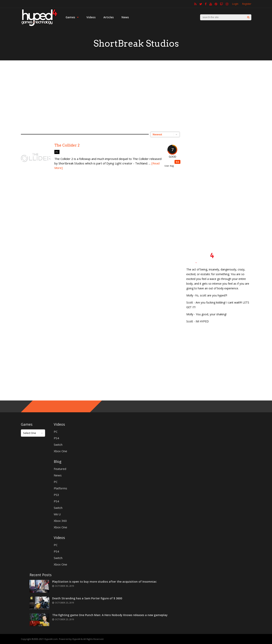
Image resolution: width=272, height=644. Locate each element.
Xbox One (60, 451)
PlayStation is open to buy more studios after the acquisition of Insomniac (104, 582)
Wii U (57, 514)
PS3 (56, 495)
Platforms (60, 488)
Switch (58, 445)
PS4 (56, 438)
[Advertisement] (136, 96)
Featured (60, 469)
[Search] (248, 17)
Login (235, 4)
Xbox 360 (60, 521)
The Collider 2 (67, 145)
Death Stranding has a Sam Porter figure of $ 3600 (87, 598)
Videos (91, 17)
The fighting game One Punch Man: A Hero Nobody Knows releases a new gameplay (110, 615)
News (125, 17)
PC (57, 152)
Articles (109, 17)
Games (72, 17)
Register (247, 4)
